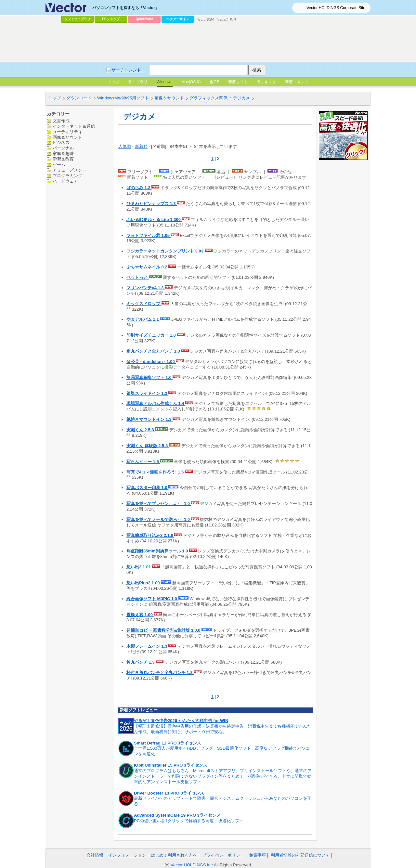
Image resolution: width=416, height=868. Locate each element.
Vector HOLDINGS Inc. (192, 865)
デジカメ (241, 98)
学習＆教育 (63, 159)
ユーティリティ (67, 132)
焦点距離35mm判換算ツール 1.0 (158, 551)
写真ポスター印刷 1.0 (147, 488)
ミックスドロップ (144, 304)
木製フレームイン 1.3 (147, 646)
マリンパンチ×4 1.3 (146, 288)
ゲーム (59, 165)
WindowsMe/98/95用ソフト (123, 98)
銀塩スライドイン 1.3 (147, 393)
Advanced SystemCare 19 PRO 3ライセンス (177, 815)
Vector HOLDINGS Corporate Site (336, 8)
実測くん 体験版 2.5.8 (148, 446)
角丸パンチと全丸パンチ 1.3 (154, 351)
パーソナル (63, 148)
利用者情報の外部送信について (300, 855)
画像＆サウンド (169, 98)
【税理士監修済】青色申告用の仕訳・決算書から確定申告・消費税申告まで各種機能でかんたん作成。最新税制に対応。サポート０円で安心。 (223, 729)
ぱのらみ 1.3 (139, 188)
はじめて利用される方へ (174, 855)
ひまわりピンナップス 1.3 (152, 204)
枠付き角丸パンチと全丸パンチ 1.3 (160, 673)
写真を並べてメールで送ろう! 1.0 (159, 519)
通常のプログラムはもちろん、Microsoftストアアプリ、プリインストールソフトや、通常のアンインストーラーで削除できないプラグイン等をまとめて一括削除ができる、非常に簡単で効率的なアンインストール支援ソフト (223, 776)
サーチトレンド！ (128, 70)
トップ (54, 98)
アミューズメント (70, 170)
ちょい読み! (206, 19)
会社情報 (95, 855)
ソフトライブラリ (77, 19)
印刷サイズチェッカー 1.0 (152, 335)
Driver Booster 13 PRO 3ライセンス (169, 793)
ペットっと (138, 277)
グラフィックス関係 (208, 98)
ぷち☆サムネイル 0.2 (147, 267)
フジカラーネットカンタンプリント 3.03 (166, 251)
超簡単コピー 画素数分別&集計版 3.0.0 (164, 630)
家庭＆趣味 (63, 154)
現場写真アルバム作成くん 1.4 (156, 403)
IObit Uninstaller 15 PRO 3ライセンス (171, 765)
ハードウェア (65, 181)
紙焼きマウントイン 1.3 (149, 419)
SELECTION (227, 19)
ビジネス (61, 143)
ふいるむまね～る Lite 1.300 (154, 220)
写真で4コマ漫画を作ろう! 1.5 (156, 472)
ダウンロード (79, 98)
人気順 (125, 146)
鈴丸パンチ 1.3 (141, 662)
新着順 (141, 146)
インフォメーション (127, 855)
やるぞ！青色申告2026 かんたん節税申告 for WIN (181, 721)
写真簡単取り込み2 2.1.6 (150, 535)
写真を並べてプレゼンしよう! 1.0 (159, 504)
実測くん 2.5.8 (141, 430)
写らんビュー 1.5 (143, 462)
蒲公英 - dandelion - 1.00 (151, 362)
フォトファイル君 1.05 (149, 235)
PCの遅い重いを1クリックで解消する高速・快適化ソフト (189, 821)
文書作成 (61, 121)
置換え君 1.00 (140, 615)
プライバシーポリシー (223, 855)
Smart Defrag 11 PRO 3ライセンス (168, 743)
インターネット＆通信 (74, 126)
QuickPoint (144, 19)
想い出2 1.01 (139, 567)
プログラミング (67, 176)
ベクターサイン (178, 19)
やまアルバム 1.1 (143, 319)
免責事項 (257, 855)
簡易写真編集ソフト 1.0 (149, 377)
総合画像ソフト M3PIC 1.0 (152, 599)
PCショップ (111, 19)
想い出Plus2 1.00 (144, 583)
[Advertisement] (208, 43)
